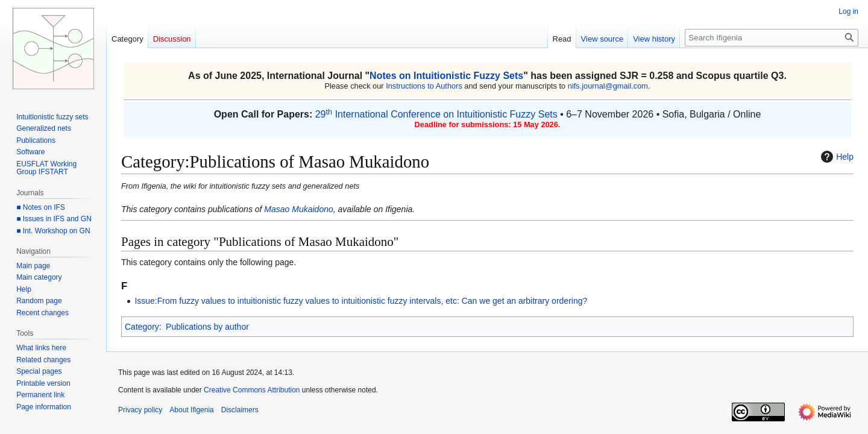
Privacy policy (140, 410)
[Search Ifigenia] (772, 38)
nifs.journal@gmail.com (608, 86)
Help (836, 157)
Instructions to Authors (424, 86)
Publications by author (207, 327)
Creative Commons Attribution (252, 390)
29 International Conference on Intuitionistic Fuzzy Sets (436, 114)
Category (142, 327)
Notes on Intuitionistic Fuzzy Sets (446, 76)
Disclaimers (240, 410)
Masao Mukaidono (298, 209)
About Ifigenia (191, 410)
